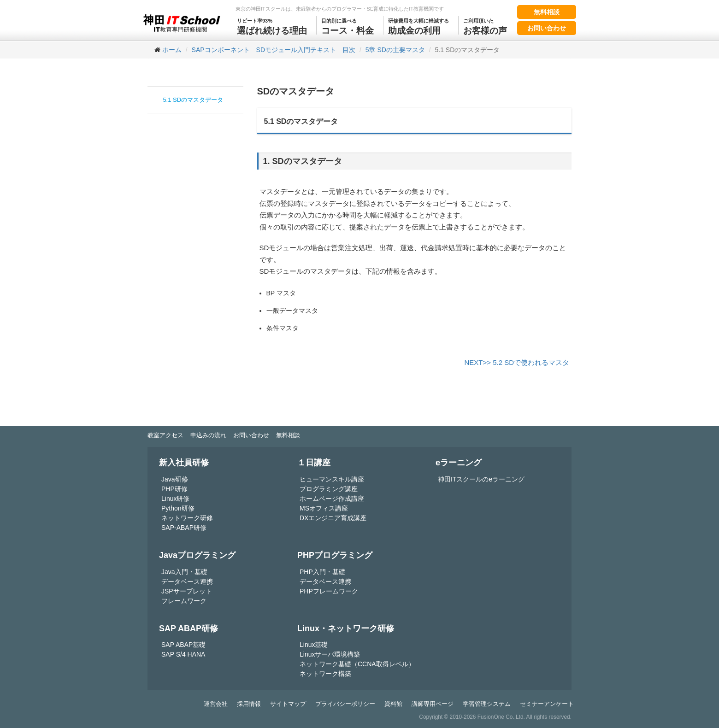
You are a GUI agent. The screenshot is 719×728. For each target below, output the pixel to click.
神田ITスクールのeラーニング (481, 479)
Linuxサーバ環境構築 (330, 654)
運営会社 (216, 704)
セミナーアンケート (547, 704)
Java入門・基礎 (184, 572)
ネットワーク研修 (187, 518)
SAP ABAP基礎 (183, 645)
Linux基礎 (314, 645)
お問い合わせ (547, 28)
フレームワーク (184, 601)
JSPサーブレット (187, 591)
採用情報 (249, 704)
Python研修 (178, 508)
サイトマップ (288, 704)
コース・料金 (348, 26)
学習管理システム (487, 704)
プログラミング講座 (329, 489)
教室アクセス (165, 435)
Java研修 (175, 479)
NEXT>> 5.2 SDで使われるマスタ (517, 362)
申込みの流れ (208, 435)
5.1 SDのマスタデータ (193, 100)
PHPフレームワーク (329, 591)
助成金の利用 (418, 26)
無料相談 (547, 12)
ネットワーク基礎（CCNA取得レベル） (357, 664)
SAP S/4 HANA (183, 654)
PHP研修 (174, 489)
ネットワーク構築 (325, 674)
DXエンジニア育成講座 (333, 518)
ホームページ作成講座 (332, 499)
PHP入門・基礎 (322, 572)
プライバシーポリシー (345, 704)
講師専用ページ (433, 704)
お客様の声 (485, 26)
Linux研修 (175, 499)
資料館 (393, 704)
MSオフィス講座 (324, 508)
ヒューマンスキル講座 (332, 479)
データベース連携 (187, 581)
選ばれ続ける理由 (272, 26)
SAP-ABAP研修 (184, 528)
